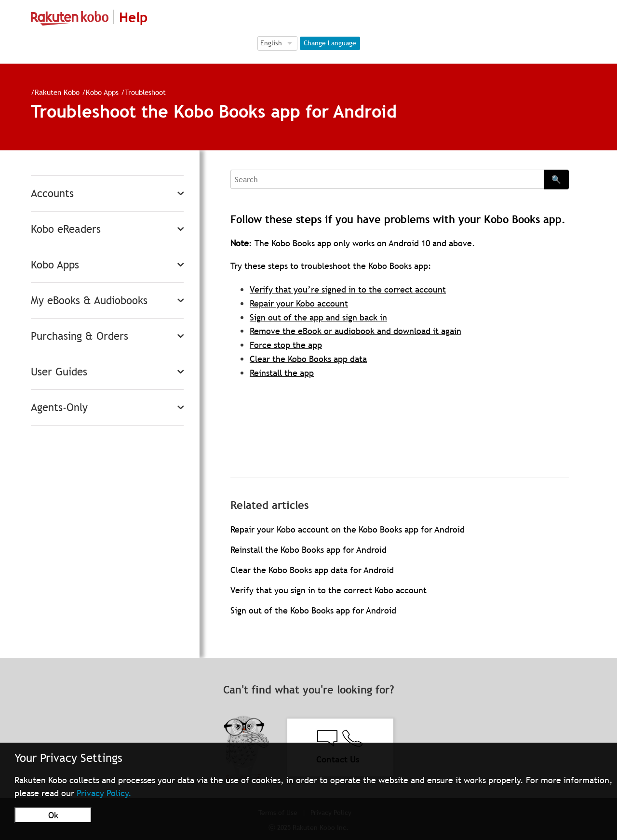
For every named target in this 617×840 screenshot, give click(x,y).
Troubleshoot (145, 92)
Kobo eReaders (66, 229)
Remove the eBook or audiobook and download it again (355, 331)
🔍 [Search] (556, 179)
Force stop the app (286, 345)
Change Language (330, 43)
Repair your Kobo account (299, 303)
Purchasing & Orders (80, 336)
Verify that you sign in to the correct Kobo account (329, 590)
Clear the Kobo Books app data (308, 359)
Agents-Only (59, 407)
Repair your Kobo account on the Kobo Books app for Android (348, 529)
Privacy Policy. (104, 793)
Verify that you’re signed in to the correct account (348, 289)
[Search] (387, 179)
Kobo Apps (102, 92)
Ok (53, 815)
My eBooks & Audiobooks (89, 300)
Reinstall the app (282, 373)
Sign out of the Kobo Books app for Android (313, 610)
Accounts (52, 193)
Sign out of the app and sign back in (318, 317)
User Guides (59, 372)
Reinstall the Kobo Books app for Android (308, 550)
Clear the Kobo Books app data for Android (312, 570)
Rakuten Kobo (57, 92)
